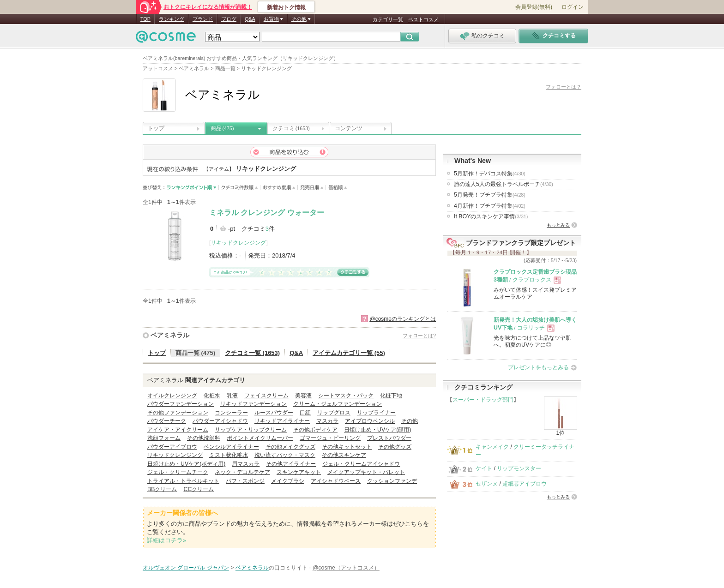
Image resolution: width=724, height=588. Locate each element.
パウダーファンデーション (181, 404)
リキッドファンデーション (253, 404)
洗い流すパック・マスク (285, 455)
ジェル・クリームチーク (178, 472)
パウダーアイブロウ (172, 447)
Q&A (250, 19)
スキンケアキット (299, 472)
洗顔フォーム (164, 438)
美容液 (303, 396)
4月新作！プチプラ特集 (490, 206)
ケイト (484, 468)
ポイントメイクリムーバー (260, 438)
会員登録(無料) (534, 7)
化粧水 (212, 396)
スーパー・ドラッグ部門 (483, 400)
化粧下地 (391, 396)
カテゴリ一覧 (388, 19)
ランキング (172, 19)
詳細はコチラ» (166, 540)
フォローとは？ (564, 87)
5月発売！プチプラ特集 (490, 195)
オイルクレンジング (172, 396)
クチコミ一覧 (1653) (252, 353)
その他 (410, 421)
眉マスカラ (246, 464)
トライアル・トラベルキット (183, 481)
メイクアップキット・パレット (366, 472)
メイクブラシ (288, 481)
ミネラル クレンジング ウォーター (267, 213)
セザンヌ (487, 484)
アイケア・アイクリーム (178, 430)
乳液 (232, 396)
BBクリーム (162, 489)
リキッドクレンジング (238, 243)
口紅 (305, 413)
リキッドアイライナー (282, 421)
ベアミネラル (170, 335)
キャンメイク (492, 447)
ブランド (203, 19)
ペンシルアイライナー (231, 447)
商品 (222, 128)
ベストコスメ (423, 19)
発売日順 (312, 188)
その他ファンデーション (178, 413)
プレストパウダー (389, 438)
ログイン (573, 7)
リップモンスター (519, 468)
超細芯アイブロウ (525, 484)
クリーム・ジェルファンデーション (338, 404)
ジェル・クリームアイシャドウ (361, 464)
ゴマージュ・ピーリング (330, 438)
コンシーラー (231, 413)
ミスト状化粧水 (229, 455)
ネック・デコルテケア (242, 472)
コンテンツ (349, 128)
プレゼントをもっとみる (538, 367)
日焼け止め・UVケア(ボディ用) (186, 464)
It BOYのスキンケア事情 (491, 216)
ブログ (229, 19)
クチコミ (291, 128)
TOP (145, 19)
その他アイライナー (291, 464)
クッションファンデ (392, 481)
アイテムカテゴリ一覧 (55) (349, 353)
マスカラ (327, 421)
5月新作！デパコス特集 (490, 174)
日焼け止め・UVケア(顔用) (377, 430)
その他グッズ (395, 447)
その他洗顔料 (204, 438)
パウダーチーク (167, 421)
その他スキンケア (344, 455)
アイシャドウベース (336, 481)
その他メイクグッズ (290, 447)
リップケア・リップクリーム (251, 430)
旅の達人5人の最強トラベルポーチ (504, 184)
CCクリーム (199, 489)
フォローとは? (419, 336)
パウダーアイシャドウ (220, 421)
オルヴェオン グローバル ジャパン (186, 568)
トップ (156, 128)
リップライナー (376, 413)
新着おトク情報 (286, 7)
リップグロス (334, 413)
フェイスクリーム (266, 396)
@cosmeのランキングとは (403, 319)
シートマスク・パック (346, 396)
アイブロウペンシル (370, 421)
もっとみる (558, 225)
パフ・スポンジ (245, 481)
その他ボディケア (315, 430)
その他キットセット (347, 447)
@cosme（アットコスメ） (346, 568)
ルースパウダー (274, 413)
